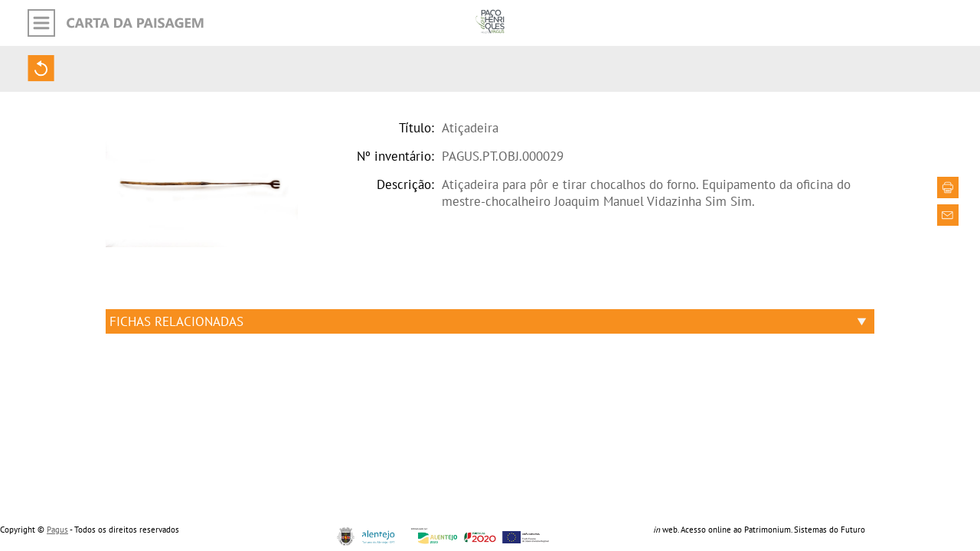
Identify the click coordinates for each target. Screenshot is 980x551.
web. (666, 530)
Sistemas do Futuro (830, 530)
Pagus (57, 530)
